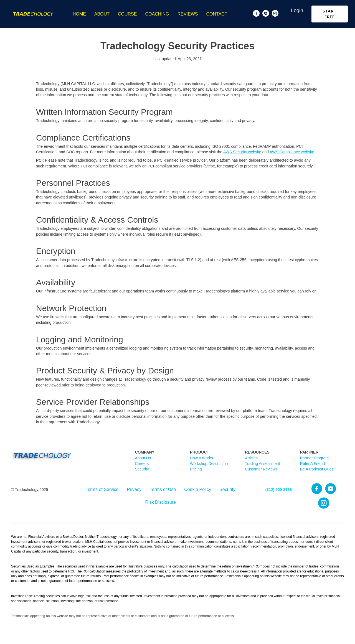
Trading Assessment (262, 464)
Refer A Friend (313, 464)
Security (142, 469)
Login (297, 11)
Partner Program (314, 458)
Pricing (196, 469)
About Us (143, 458)
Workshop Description (209, 464)
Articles (251, 458)
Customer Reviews (261, 469)
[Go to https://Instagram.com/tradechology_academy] (324, 503)
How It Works (201, 458)
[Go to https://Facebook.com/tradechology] (317, 489)
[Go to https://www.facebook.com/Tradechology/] (256, 13)
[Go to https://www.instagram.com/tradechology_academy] (275, 13)
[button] (330, 14)
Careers (142, 464)
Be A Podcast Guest (317, 469)
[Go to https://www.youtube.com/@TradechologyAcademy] (266, 13)
